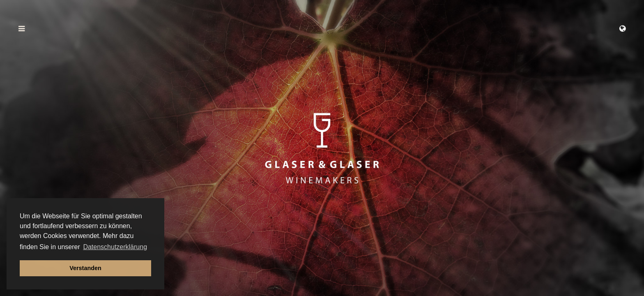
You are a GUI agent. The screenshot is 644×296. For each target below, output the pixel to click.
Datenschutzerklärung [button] (115, 247)
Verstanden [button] (85, 268)
